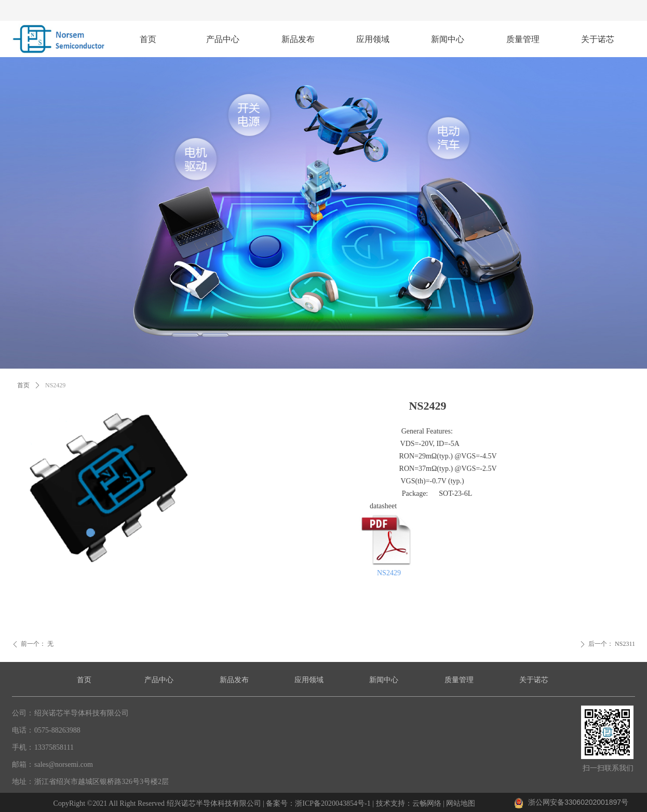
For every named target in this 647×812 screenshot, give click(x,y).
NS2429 (389, 573)
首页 (23, 385)
